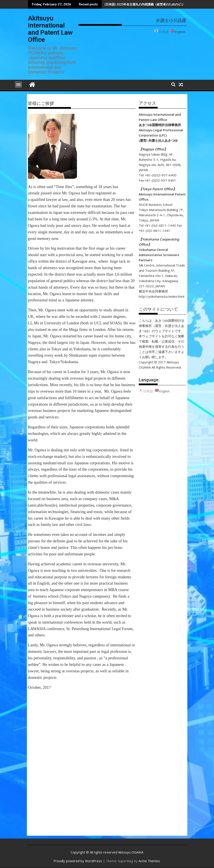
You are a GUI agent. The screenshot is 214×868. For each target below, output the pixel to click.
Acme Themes (149, 861)
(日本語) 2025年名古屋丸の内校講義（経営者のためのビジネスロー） (152, 4)
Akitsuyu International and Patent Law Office (50, 29)
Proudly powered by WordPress (78, 861)
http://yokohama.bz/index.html (162, 296)
